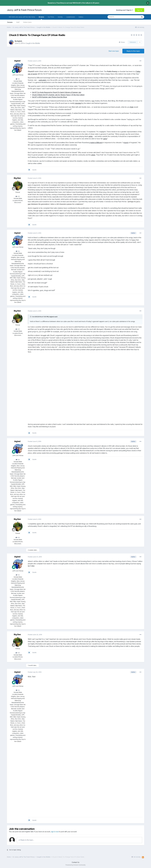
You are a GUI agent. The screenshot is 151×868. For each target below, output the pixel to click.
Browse (41, 18)
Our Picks (51, 17)
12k (18, 79)
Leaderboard (71, 17)
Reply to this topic (133, 51)
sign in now (55, 832)
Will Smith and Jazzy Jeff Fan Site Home (22, 17)
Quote (34, 170)
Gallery (81, 17)
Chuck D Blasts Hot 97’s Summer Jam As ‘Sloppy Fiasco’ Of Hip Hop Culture (58, 95)
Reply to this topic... (26, 840)
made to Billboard (96, 143)
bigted (19, 41)
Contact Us (76, 862)
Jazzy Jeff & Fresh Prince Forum (24, 10)
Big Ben (17, 178)
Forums (10, 22)
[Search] (118, 17)
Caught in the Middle (33, 43)
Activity (60, 17)
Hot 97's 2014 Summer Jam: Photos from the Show (50, 97)
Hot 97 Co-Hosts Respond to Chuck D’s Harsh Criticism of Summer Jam (57, 92)
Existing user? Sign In (125, 10)
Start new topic (114, 51)
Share (122, 42)
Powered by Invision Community (76, 865)
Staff (18, 22)
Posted (35, 61)
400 (18, 196)
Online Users (27, 22)
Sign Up (140, 10)
